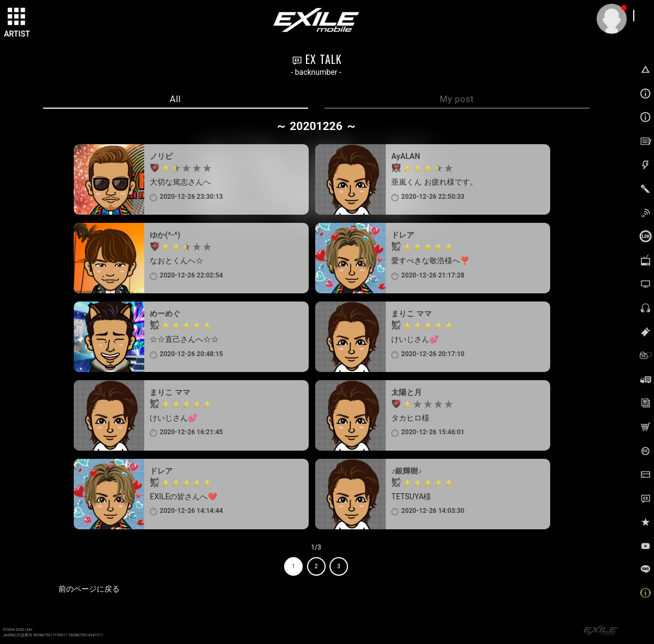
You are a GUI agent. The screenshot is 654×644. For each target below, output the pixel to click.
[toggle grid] (17, 17)
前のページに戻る (89, 589)
